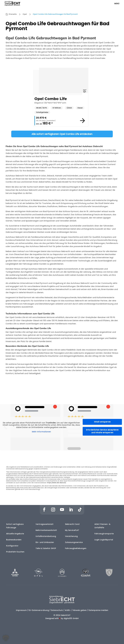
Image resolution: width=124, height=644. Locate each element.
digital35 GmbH (71, 618)
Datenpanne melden (98, 610)
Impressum (21, 610)
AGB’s (68, 610)
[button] (6, 638)
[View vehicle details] (83, 121)
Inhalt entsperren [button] (102, 422)
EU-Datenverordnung (39, 610)
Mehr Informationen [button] (41, 432)
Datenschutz (57, 610)
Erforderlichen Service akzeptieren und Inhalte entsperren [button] (102, 431)
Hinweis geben (80, 610)
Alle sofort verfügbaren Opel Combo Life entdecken (62, 134)
